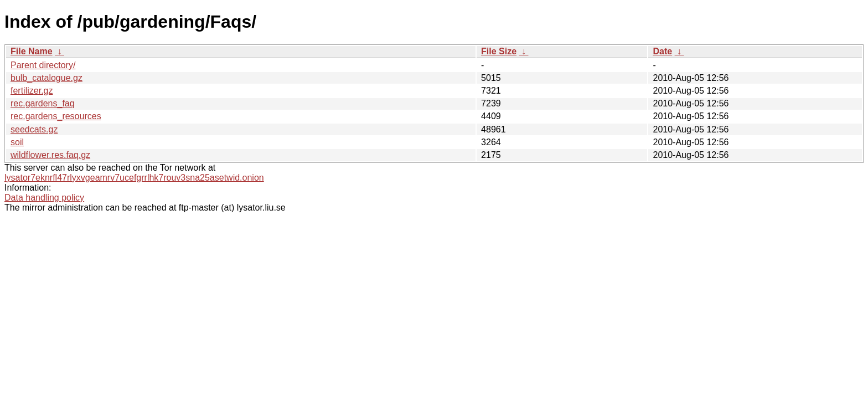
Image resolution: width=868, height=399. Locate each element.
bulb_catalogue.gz (46, 78)
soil (17, 142)
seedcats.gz (34, 129)
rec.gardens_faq (43, 103)
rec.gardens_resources (56, 116)
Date (662, 51)
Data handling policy (44, 198)
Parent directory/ (43, 65)
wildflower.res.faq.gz (50, 155)
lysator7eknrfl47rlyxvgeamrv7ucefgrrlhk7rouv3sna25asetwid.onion (134, 178)
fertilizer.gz (32, 91)
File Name (32, 51)
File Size (499, 51)
